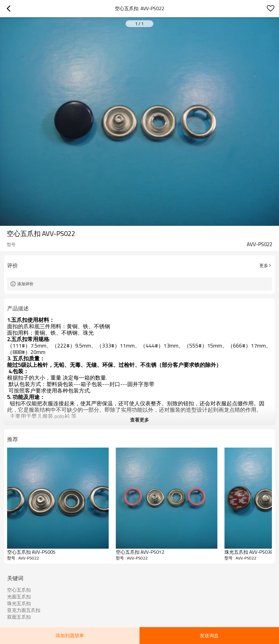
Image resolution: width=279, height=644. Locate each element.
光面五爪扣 (19, 597)
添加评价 (25, 284)
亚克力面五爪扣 (24, 610)
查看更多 (139, 420)
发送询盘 (209, 635)
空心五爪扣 (19, 590)
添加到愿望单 (70, 635)
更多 (264, 265)
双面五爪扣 (19, 617)
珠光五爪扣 (19, 603)
